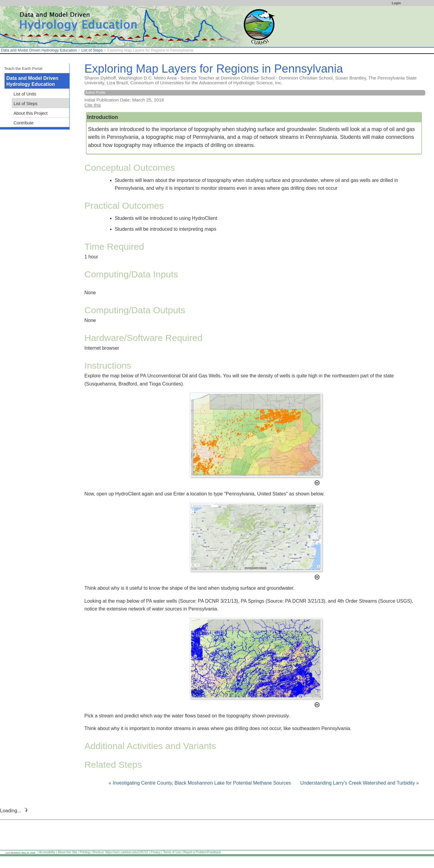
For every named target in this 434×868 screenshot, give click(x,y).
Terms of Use (172, 852)
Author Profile (95, 92)
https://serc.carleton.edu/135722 (127, 852)
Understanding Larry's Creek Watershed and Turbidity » (360, 783)
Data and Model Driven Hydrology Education (39, 50)
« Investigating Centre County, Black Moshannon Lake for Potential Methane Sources (201, 783)
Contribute (24, 123)
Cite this (93, 105)
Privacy (156, 852)
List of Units (25, 94)
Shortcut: (98, 852)
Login (396, 3)
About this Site (67, 852)
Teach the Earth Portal (23, 69)
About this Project (31, 113)
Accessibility (47, 852)
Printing (85, 852)
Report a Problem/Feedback (202, 852)
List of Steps (92, 50)
